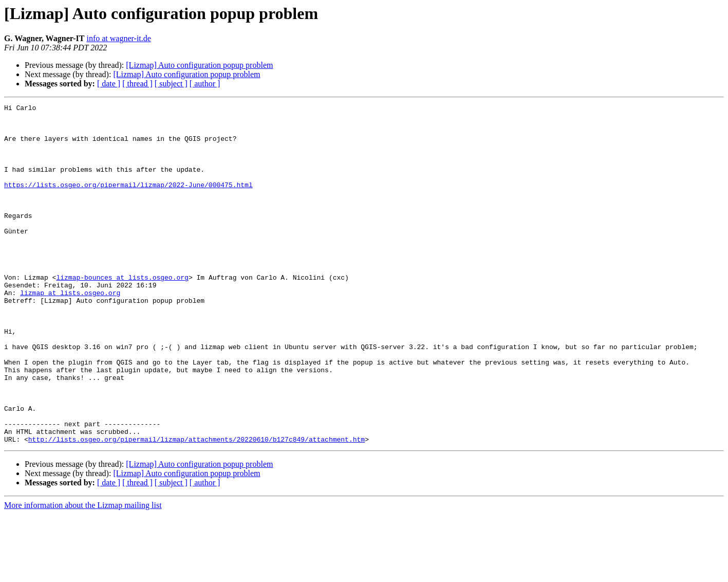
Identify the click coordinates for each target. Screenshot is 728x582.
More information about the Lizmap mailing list (83, 573)
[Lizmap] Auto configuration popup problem (199, 65)
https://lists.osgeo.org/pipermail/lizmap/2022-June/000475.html (128, 202)
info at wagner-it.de (118, 38)
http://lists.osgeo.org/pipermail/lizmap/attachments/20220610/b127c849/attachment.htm (197, 507)
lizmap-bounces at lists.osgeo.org (122, 313)
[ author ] (205, 84)
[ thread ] (137, 84)
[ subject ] (171, 84)
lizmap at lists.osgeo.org (70, 331)
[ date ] (109, 84)
